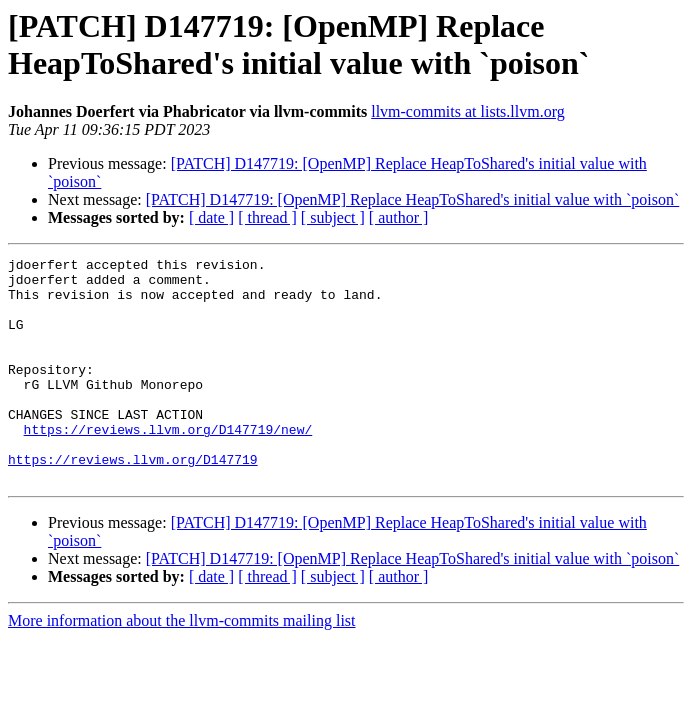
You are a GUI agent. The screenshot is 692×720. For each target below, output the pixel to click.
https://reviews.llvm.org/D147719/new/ (168, 465)
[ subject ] (333, 217)
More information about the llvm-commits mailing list (182, 665)
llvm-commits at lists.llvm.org (467, 111)
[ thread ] (267, 217)
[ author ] (399, 217)
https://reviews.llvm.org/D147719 (133, 501)
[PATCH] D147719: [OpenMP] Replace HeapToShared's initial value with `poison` (413, 199)
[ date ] (211, 217)
